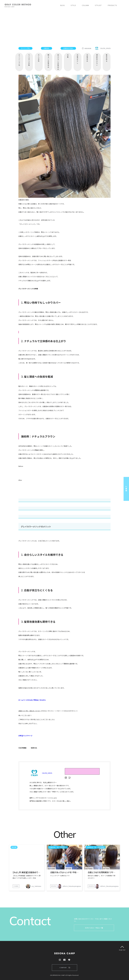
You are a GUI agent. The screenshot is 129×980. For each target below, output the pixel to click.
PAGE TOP (122, 950)
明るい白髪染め (48, 61)
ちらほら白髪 (29, 60)
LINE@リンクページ (25, 736)
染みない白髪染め (58, 62)
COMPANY (63, 968)
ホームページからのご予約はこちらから (32, 700)
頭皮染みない (97, 60)
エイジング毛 (19, 60)
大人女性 (39, 58)
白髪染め (87, 58)
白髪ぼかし (78, 59)
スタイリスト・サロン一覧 (94, 928)
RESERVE (82, 771)
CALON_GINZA (47, 773)
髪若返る (107, 58)
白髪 (68, 56)
